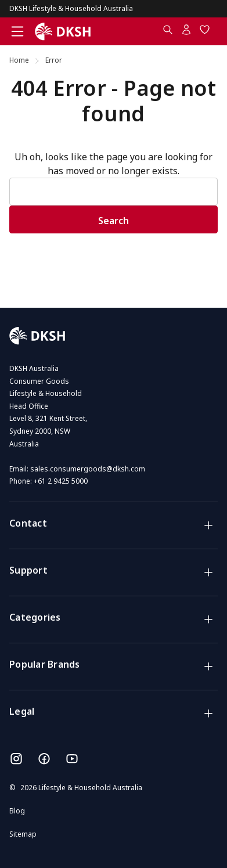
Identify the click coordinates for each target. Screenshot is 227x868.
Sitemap (23, 834)
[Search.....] (168, 32)
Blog (17, 811)
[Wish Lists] (205, 32)
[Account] (186, 32)
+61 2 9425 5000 (61, 481)
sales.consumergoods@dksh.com (88, 469)
